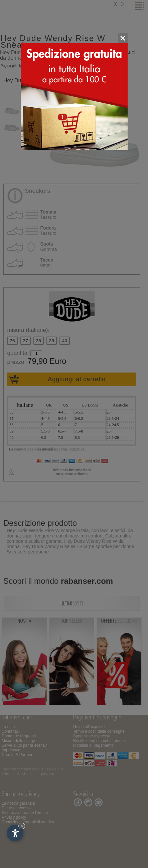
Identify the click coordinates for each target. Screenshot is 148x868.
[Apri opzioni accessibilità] (15, 833)
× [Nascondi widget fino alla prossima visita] (22, 826)
